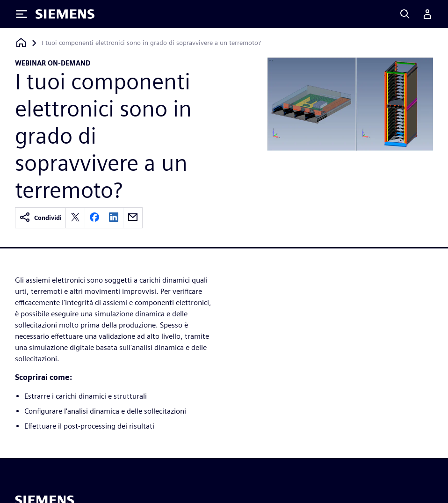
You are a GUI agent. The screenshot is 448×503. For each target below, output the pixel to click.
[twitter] (75, 218)
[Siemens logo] (65, 14)
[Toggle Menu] (22, 14)
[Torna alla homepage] (21, 43)
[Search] (405, 14)
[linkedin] (114, 218)
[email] (133, 218)
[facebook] (94, 218)
